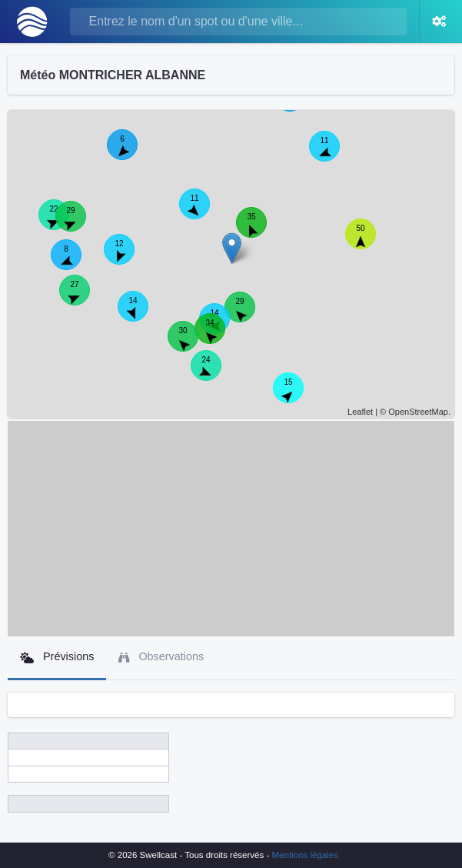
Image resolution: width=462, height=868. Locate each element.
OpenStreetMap (418, 412)
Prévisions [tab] (57, 657)
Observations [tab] (161, 657)
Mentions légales (305, 855)
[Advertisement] (231, 529)
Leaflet (360, 412)
